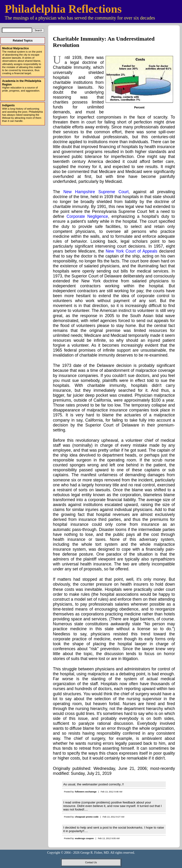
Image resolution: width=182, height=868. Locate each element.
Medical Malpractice (15, 48)
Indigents (8, 105)
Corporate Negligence (87, 216)
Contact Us (91, 862)
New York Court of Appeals (131, 251)
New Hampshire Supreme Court (96, 192)
